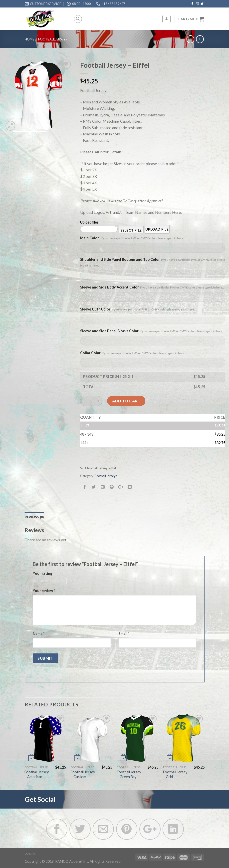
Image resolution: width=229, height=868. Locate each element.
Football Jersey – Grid (175, 774)
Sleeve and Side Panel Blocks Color (152, 331)
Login (30, 854)
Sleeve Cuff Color (138, 309)
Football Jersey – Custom (83, 774)
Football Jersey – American (37, 774)
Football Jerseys (53, 39)
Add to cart (126, 401)
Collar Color (133, 353)
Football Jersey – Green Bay (129, 774)
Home (29, 39)
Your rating (42, 573)
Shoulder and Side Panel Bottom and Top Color (153, 262)
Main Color (132, 238)
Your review (44, 591)
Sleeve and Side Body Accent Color (152, 287)
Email (124, 634)
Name (39, 634)
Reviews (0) (34, 517)
